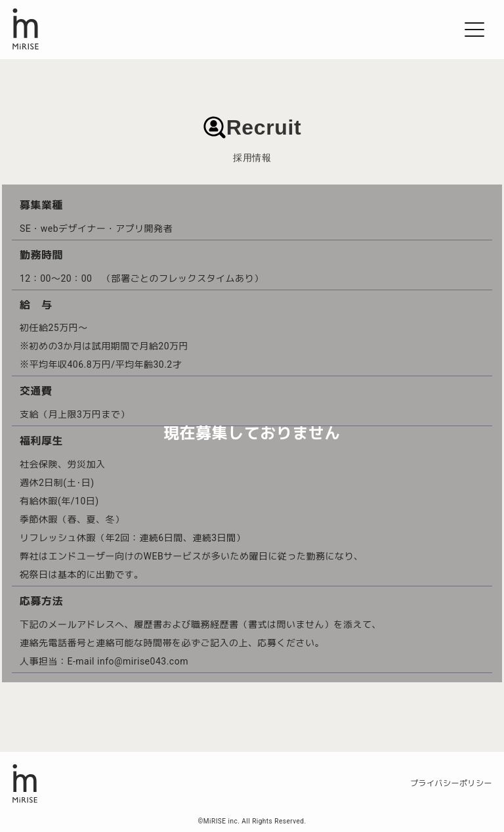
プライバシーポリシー (451, 783)
